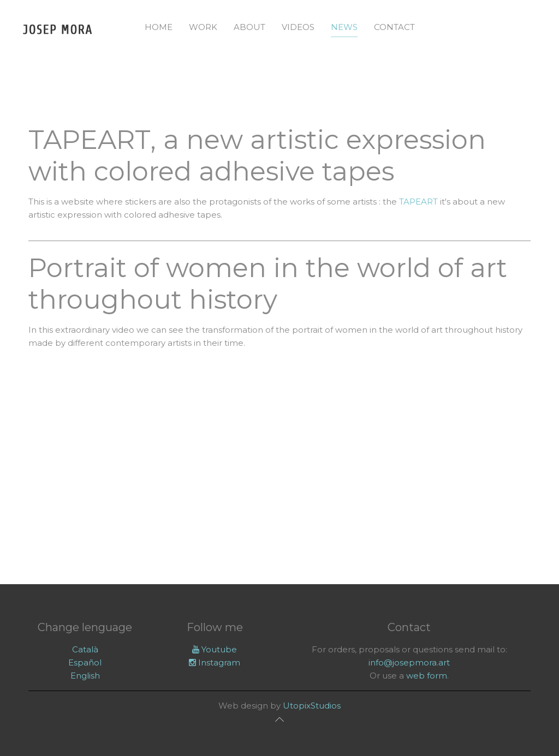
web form (427, 676)
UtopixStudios (312, 706)
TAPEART (418, 202)
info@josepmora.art (409, 662)
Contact (394, 27)
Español (85, 662)
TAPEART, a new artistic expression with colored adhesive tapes (257, 155)
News (344, 27)
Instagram (215, 662)
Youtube (215, 649)
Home (159, 27)
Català (85, 649)
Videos (298, 27)
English (85, 676)
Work (203, 27)
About (249, 27)
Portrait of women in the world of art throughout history (268, 284)
